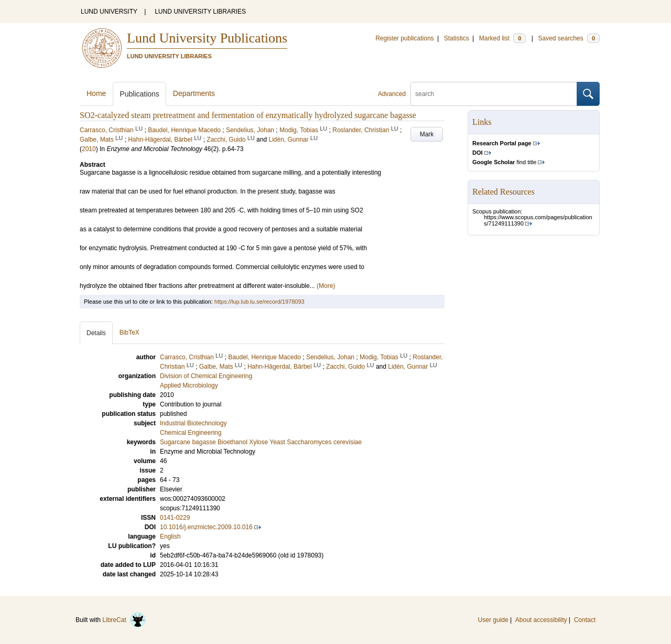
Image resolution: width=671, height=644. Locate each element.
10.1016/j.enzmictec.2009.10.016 (206, 527)
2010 (89, 149)
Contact (585, 620)
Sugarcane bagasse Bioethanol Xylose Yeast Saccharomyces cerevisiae (261, 442)
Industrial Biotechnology (193, 423)
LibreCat (124, 620)
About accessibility (541, 620)
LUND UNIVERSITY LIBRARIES (200, 12)
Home (96, 93)
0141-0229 (175, 518)
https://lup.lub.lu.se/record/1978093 (259, 302)
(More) (326, 286)
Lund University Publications (207, 38)
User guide (493, 620)
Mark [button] (427, 134)
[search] (494, 94)
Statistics (457, 38)
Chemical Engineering (191, 433)
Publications (139, 94)
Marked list (502, 38)
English (170, 536)
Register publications (404, 38)
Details (96, 333)
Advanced (392, 94)
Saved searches (569, 38)
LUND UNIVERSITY (109, 12)
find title (504, 162)
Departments (194, 93)
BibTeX (129, 332)
